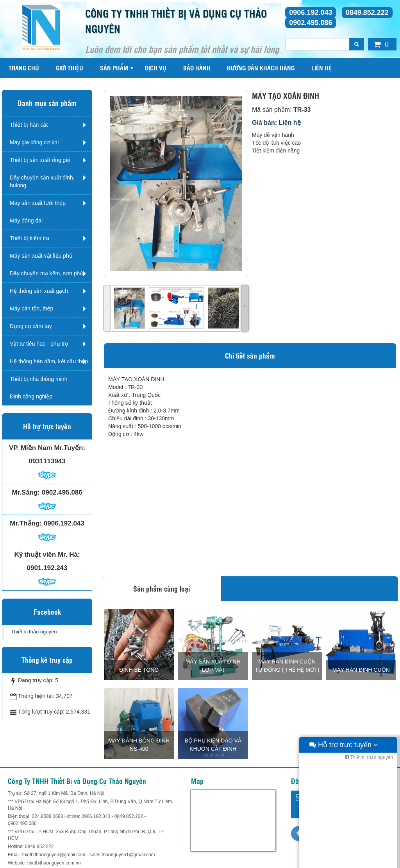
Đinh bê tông (139, 670)
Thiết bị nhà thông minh (38, 379)
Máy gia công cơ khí (34, 142)
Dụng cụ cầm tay (31, 326)
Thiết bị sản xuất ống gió (40, 160)
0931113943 (47, 461)
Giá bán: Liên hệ (276, 123)
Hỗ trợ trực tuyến (344, 860)
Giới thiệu (70, 68)
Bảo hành (197, 68)
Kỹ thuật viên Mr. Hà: (47, 555)
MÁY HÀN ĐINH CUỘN (361, 670)
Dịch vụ (156, 68)
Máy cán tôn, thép (31, 308)
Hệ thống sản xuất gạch (39, 291)
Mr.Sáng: (26, 492)
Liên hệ (321, 68)
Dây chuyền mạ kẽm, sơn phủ (46, 273)
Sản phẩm (114, 68)
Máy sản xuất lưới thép (38, 203)
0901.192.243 (47, 568)
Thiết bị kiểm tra (29, 238)
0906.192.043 (311, 13)
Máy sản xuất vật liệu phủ (41, 256)
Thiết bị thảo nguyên (34, 632)
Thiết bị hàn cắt (29, 125)
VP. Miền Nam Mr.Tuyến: (47, 448)
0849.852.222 (367, 13)
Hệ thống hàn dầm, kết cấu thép (49, 361)
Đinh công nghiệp (31, 396)
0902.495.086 (311, 23)
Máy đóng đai (26, 221)
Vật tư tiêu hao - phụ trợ (39, 344)
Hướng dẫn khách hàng (261, 68)
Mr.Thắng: (26, 523)
